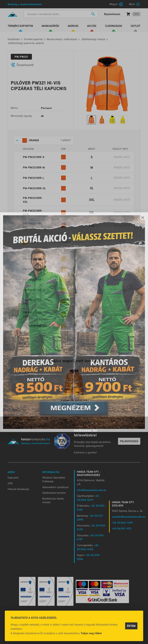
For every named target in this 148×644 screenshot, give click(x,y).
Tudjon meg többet (91, 633)
